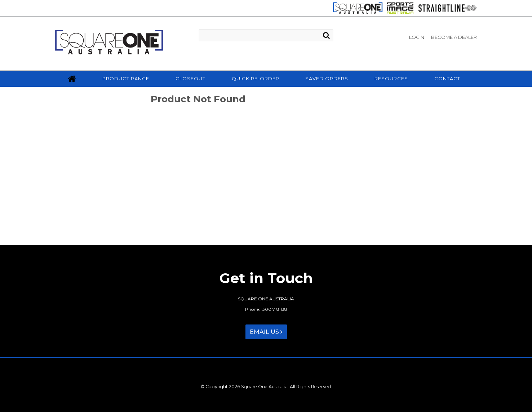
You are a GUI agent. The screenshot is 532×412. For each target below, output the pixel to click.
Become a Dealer (454, 37)
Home (72, 79)
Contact (447, 79)
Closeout (190, 79)
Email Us (266, 332)
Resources (391, 79)
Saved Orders (327, 79)
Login (417, 37)
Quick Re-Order (256, 79)
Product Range (126, 79)
